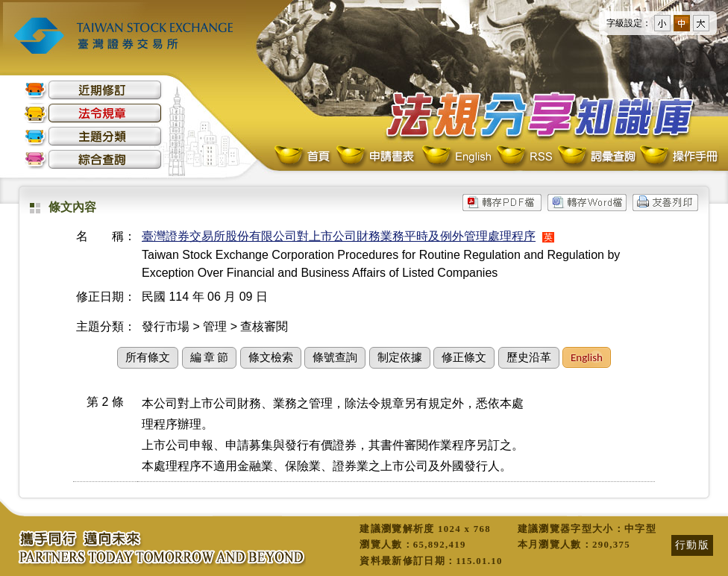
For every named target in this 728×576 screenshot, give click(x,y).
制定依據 (400, 357)
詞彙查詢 (596, 157)
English (456, 157)
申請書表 (376, 157)
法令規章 (93, 113)
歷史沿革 (529, 357)
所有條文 (148, 357)
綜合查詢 (93, 159)
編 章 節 (210, 357)
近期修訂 (93, 90)
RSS (524, 157)
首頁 (304, 157)
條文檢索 (271, 357)
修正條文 (464, 357)
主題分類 (93, 136)
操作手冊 (678, 157)
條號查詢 (335, 357)
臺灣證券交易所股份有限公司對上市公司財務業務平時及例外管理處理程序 (339, 236)
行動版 (692, 545)
